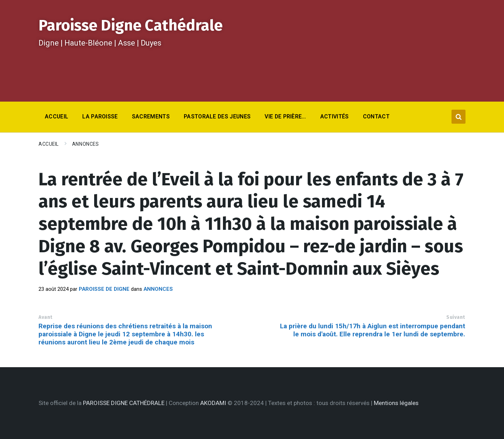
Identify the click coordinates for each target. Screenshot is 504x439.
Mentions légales (396, 403)
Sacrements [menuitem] (151, 116)
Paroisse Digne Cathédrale (131, 25)
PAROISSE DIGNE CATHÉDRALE (124, 403)
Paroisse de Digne (104, 289)
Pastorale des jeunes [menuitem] (217, 116)
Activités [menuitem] (335, 116)
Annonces (85, 144)
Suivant (456, 317)
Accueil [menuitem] (57, 116)
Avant (45, 317)
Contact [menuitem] (376, 116)
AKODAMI (213, 403)
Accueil (49, 144)
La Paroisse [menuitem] (100, 116)
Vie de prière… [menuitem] (285, 116)
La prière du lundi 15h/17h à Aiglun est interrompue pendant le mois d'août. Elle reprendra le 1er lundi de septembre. (373, 330)
